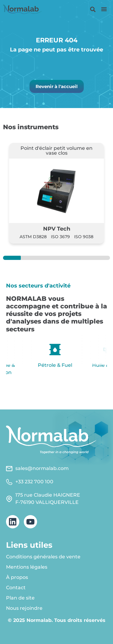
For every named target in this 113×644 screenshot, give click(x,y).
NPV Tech (57, 229)
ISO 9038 (84, 237)
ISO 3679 (60, 237)
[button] (104, 9)
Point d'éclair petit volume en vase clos (56, 151)
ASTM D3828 (33, 237)
